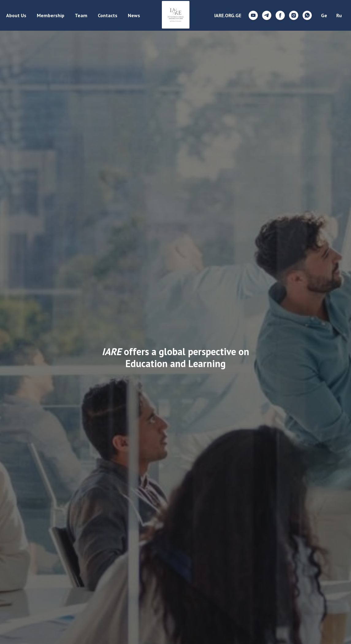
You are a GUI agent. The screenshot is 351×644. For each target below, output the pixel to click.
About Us (16, 15)
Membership (51, 15)
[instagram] (294, 15)
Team (81, 15)
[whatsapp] (307, 15)
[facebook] (280, 15)
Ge (324, 15)
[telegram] (267, 15)
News (134, 15)
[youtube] (253, 15)
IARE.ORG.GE (228, 15)
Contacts (108, 15)
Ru (339, 15)
